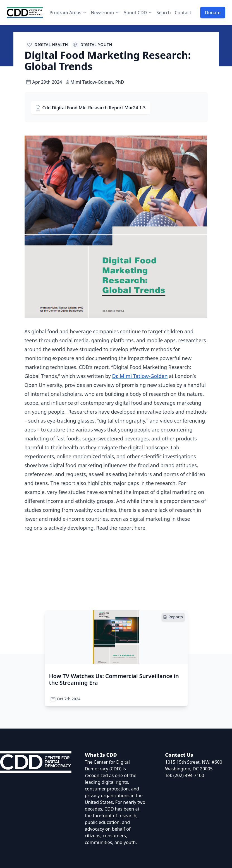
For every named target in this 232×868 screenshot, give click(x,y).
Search (163, 13)
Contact (183, 13)
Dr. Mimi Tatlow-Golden (140, 376)
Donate (213, 13)
